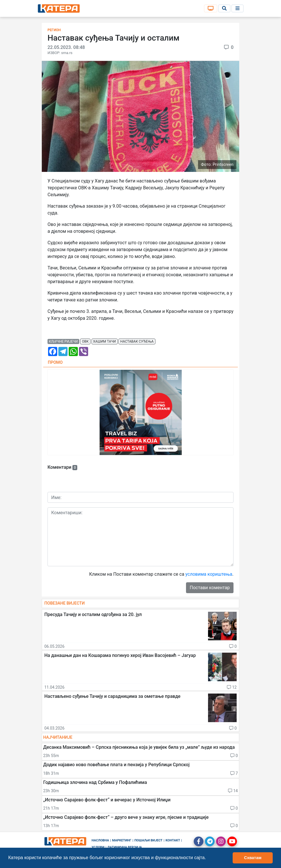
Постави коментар (210, 588)
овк (85, 341)
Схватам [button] (253, 858)
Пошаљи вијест (149, 840)
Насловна (100, 840)
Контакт (173, 840)
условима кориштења (209, 574)
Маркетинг (122, 840)
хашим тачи (104, 341)
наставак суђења (137, 341)
